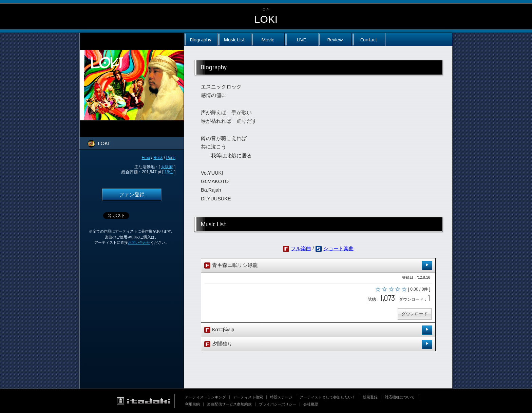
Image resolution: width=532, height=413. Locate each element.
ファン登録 (132, 195)
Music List (234, 40)
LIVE (301, 40)
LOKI (266, 19)
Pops (171, 158)
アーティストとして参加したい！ (328, 397)
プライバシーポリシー (278, 404)
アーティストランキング (205, 397)
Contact (369, 40)
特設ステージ (281, 397)
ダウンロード (415, 314)
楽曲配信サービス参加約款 (229, 404)
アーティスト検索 (248, 397)
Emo (146, 158)
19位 (169, 172)
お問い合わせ (139, 242)
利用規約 (192, 404)
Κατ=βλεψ (318, 330)
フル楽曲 (301, 249)
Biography (201, 40)
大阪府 (167, 167)
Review (335, 40)
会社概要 (311, 404)
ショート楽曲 (339, 249)
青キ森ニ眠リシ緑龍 (318, 266)
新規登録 (370, 397)
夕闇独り (318, 344)
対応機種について (400, 397)
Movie (268, 40)
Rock (158, 158)
